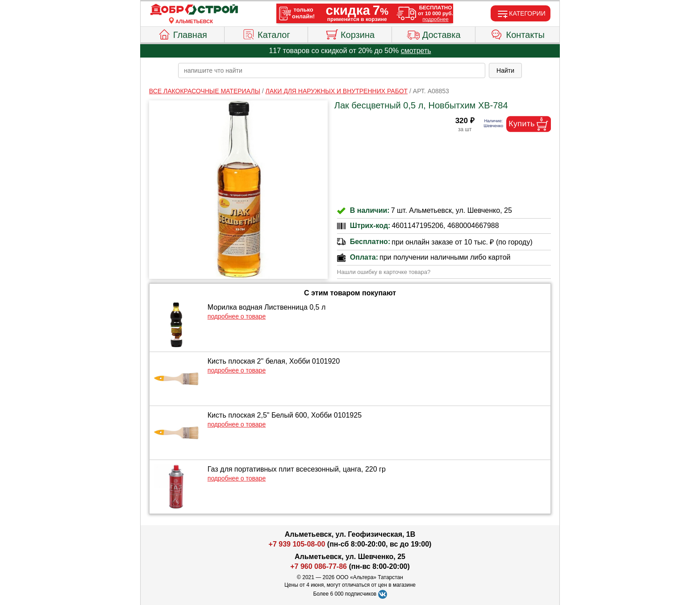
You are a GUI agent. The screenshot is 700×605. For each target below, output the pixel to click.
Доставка (434, 33)
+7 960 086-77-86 (319, 566)
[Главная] (194, 10)
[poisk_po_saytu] (332, 70)
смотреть (416, 51)
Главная (182, 33)
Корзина (350, 33)
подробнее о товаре (237, 316)
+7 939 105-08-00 (297, 544)
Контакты (518, 33)
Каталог (266, 33)
